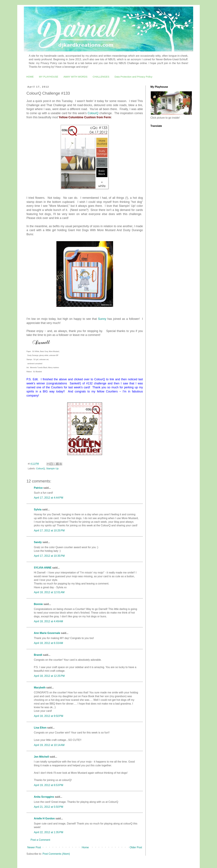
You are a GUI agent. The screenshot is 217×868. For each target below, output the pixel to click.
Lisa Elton (40, 728)
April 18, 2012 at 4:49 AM (48, 621)
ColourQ (93, 113)
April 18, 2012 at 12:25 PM (49, 676)
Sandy (38, 542)
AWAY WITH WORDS (75, 77)
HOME (30, 77)
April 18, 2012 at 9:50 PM (48, 716)
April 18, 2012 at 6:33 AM (48, 643)
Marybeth (40, 688)
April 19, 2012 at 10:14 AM (49, 745)
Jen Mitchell (41, 757)
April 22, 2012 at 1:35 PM (48, 832)
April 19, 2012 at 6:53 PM (48, 785)
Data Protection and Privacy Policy (133, 77)
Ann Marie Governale (47, 633)
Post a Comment (40, 840)
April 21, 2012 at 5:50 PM (48, 807)
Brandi (38, 655)
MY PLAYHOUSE (49, 77)
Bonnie (38, 604)
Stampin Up (52, 468)
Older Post (136, 847)
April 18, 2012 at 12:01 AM (49, 592)
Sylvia (38, 509)
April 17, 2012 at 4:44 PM (48, 498)
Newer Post (34, 847)
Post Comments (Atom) (56, 854)
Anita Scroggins (44, 797)
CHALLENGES (101, 77)
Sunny (102, 319)
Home (85, 847)
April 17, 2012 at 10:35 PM (49, 556)
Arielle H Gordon (44, 818)
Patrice (38, 488)
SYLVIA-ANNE (43, 568)
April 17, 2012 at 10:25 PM (49, 531)
